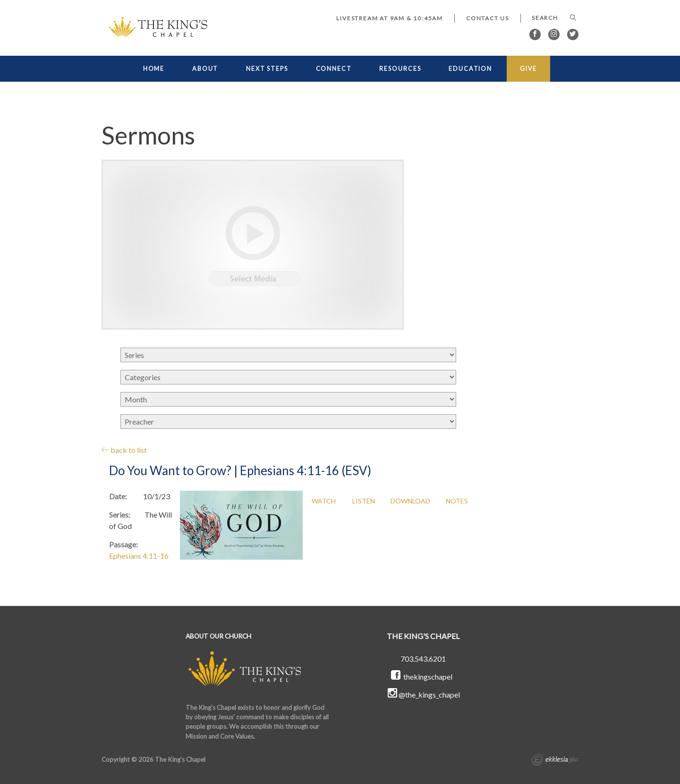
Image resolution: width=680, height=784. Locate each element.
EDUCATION (470, 69)
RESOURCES (400, 69)
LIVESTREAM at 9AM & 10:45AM (390, 18)
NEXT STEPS (267, 69)
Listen (364, 501)
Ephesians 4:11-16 (139, 556)
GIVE (529, 69)
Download (410, 501)
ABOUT (205, 69)
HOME (154, 69)
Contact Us (488, 18)
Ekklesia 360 (555, 761)
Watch (324, 501)
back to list (124, 450)
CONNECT (334, 69)
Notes (457, 501)
